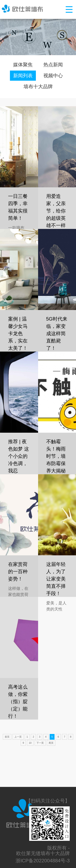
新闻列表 (23, 76)
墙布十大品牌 (38, 86)
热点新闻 (53, 65)
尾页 (51, 743)
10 (30, 743)
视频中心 (53, 76)
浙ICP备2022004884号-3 (43, 861)
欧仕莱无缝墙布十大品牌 (43, 853)
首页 (7, 737)
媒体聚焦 (23, 65)
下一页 (40, 743)
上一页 (18, 737)
